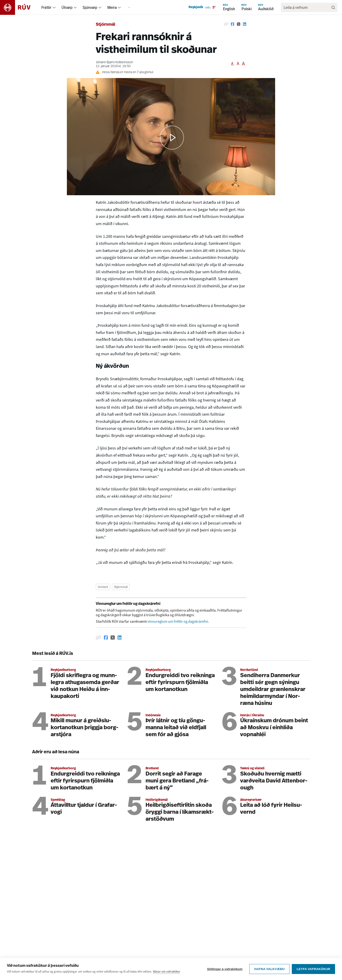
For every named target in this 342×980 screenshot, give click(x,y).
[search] (307, 7)
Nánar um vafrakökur (167, 972)
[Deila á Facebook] (233, 24)
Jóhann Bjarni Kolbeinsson (114, 62)
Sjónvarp (90, 7)
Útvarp (67, 7)
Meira (112, 7)
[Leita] (333, 7)
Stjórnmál (106, 25)
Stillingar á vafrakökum (225, 969)
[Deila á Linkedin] (245, 24)
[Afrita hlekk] (226, 24)
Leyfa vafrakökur (313, 969)
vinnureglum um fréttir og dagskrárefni (178, 621)
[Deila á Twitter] (239, 24)
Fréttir (46, 7)
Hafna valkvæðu (269, 969)
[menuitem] (54, 7)
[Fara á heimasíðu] (19, 7)
